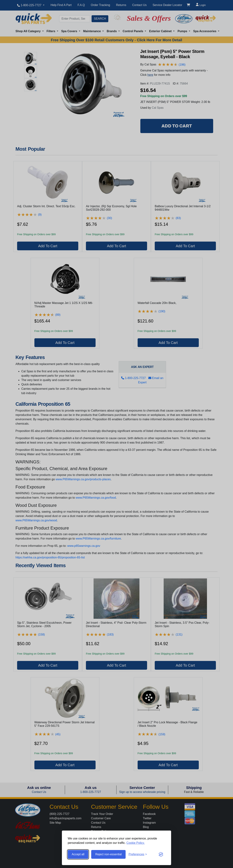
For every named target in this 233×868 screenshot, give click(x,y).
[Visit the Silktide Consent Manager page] (161, 854)
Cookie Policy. (136, 843)
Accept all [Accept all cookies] (78, 854)
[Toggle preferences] (138, 854)
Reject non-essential (108, 854)
